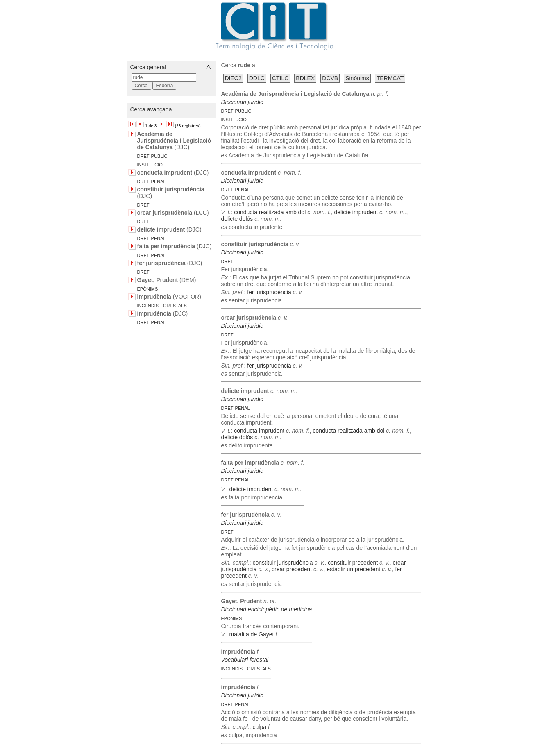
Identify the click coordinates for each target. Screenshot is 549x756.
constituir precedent (353, 563)
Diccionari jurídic (242, 102)
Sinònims (357, 78)
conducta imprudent (259, 431)
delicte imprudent (356, 212)
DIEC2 (233, 78)
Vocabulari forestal (245, 660)
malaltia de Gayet (251, 634)
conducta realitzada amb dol (270, 212)
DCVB (330, 78)
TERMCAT (390, 78)
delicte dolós (237, 219)
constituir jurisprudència (283, 563)
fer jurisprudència (269, 292)
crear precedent (292, 569)
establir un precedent (353, 569)
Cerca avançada (151, 109)
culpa (260, 727)
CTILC (280, 78)
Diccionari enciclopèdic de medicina (267, 609)
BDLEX (305, 78)
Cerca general (148, 67)
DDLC (257, 78)
